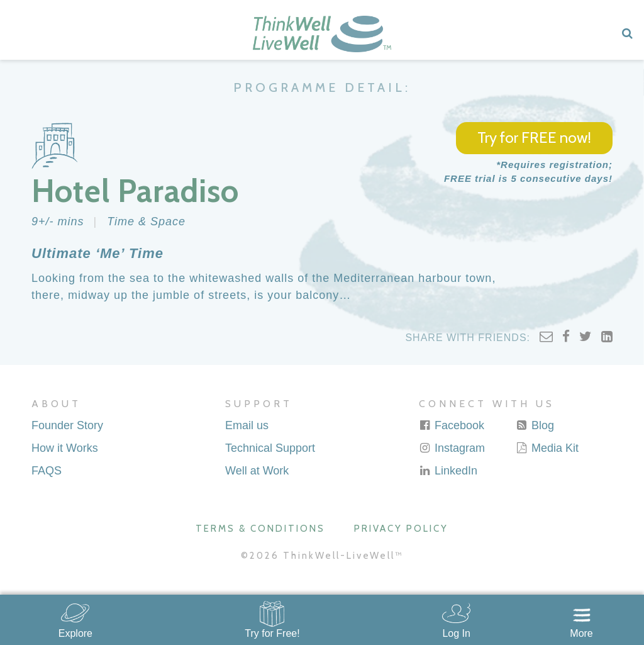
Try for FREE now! (534, 137)
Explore (75, 633)
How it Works (65, 448)
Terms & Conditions (260, 529)
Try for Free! (272, 633)
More (581, 633)
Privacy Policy (401, 529)
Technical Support (270, 448)
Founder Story (67, 425)
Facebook (452, 425)
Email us (247, 425)
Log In (456, 633)
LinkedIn (448, 471)
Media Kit (547, 448)
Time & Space (146, 222)
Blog (535, 425)
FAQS (47, 471)
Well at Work (257, 471)
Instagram (452, 448)
